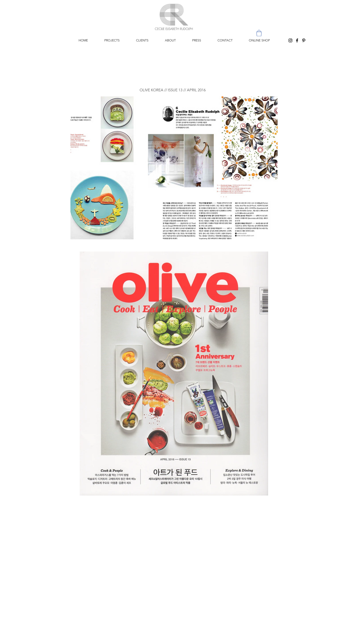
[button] (259, 33)
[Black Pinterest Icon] (304, 40)
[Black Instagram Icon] (290, 40)
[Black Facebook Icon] (297, 40)
